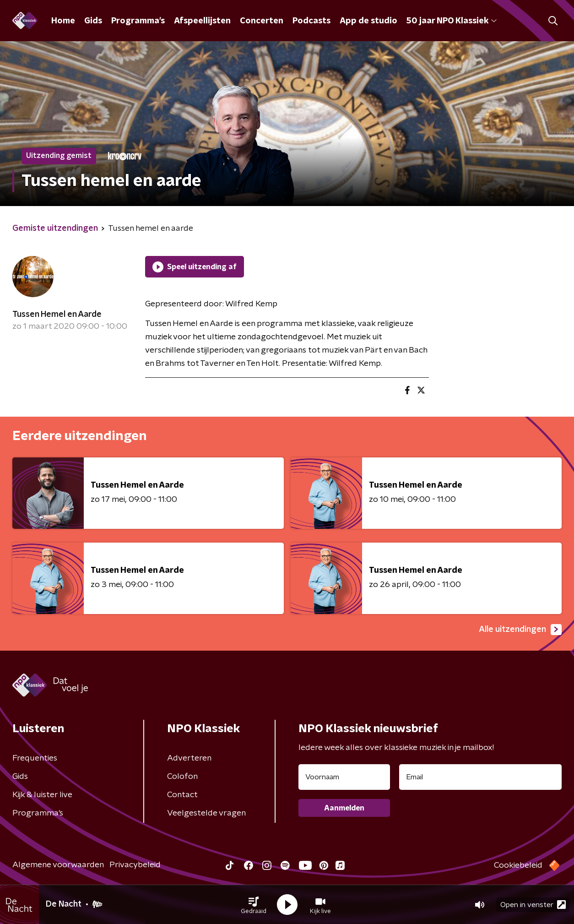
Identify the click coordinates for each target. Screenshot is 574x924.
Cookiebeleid (518, 865)
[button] (254, 905)
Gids (93, 21)
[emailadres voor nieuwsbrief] (480, 777)
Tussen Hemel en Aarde (57, 315)
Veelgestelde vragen (206, 813)
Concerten (262, 21)
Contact (182, 795)
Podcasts (311, 21)
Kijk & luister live (42, 795)
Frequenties (35, 758)
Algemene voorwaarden (58, 865)
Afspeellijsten (202, 21)
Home (63, 21)
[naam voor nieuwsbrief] (344, 777)
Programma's (138, 21)
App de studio (368, 21)
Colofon (182, 777)
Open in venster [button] (533, 905)
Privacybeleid (135, 865)
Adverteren (189, 758)
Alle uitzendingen (520, 630)
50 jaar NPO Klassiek (452, 21)
